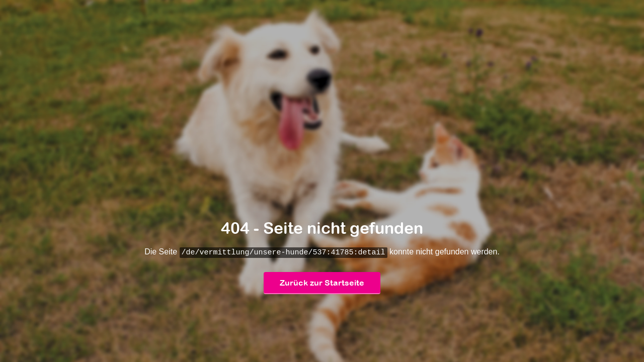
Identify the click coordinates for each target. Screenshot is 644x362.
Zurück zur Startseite (322, 283)
